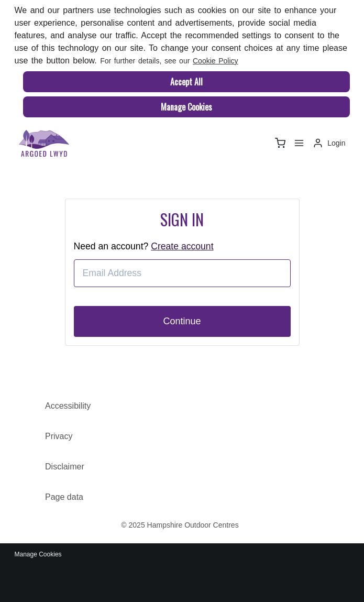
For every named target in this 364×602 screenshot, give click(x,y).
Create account (182, 246)
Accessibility (68, 406)
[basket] (280, 143)
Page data (64, 497)
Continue (182, 321)
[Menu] (299, 143)
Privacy (59, 436)
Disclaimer (65, 467)
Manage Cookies (186, 107)
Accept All (186, 82)
